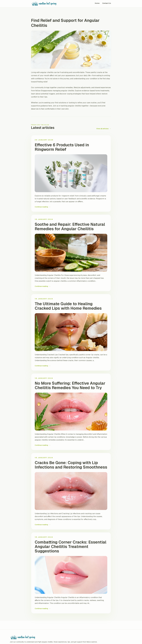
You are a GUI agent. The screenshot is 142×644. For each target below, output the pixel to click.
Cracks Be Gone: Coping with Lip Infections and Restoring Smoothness (71, 465)
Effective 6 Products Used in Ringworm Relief (62, 147)
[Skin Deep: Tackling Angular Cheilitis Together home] (51, 4)
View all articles (104, 129)
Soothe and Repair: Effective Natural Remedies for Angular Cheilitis (70, 227)
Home (97, 3)
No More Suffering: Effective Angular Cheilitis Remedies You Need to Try (70, 386)
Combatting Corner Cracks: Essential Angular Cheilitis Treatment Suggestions (71, 547)
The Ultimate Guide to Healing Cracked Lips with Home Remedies (68, 306)
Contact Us (107, 3)
